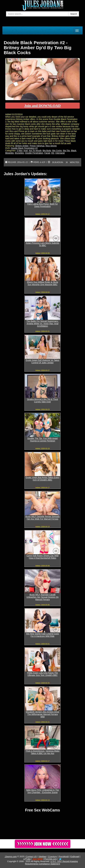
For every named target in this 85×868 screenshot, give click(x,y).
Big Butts (47, 151)
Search (74, 14)
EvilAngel (75, 857)
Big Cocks (57, 151)
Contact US (31, 857)
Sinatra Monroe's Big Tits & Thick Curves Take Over (42, 401)
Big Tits (66, 151)
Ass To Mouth (35, 151)
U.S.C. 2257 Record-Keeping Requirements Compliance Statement (51, 863)
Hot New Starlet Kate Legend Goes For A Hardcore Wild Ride (43, 635)
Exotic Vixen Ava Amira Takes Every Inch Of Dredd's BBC (42, 479)
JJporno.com (11, 857)
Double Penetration (34, 153)
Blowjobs (9, 153)
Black (74, 151)
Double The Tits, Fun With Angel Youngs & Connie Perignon (43, 440)
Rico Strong (51, 146)
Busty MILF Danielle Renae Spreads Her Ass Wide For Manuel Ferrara (42, 518)
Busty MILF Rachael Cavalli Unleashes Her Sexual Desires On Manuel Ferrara (42, 597)
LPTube (27, 859)
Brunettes (19, 153)
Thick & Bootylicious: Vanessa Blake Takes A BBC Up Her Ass (42, 752)
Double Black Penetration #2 (24, 148)
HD (53, 153)
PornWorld (64, 857)
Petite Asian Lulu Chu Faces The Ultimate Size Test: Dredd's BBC (42, 674)
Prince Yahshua (37, 146)
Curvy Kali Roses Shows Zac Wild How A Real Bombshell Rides (42, 557)
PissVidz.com (51, 859)
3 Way (19, 151)
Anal (26, 151)
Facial (47, 153)
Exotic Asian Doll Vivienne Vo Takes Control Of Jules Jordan (42, 361)
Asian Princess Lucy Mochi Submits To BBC (42, 244)
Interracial (60, 153)
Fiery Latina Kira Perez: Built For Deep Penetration (42, 205)
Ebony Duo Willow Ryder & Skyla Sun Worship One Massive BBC (42, 283)
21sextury (53, 857)
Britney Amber (22, 146)
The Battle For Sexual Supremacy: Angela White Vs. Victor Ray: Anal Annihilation (42, 324)
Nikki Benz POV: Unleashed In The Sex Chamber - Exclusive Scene (42, 791)
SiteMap (42, 857)
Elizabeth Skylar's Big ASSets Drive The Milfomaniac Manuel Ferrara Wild (43, 714)
